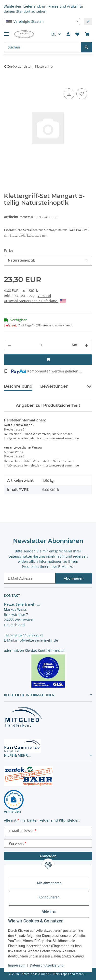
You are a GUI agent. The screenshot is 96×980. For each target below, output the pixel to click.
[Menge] (41, 345)
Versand (44, 296)
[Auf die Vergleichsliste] (69, 94)
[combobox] (42, 22)
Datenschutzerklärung (47, 965)
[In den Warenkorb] (8, 82)
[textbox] (42, 22)
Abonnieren (74, 578)
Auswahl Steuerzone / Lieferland (35, 301)
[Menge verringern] (10, 345)
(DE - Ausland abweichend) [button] (54, 325)
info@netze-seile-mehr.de (37, 640)
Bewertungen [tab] (54, 386)
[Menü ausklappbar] (6, 32)
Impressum (17, 965)
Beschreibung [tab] (18, 386)
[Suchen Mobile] (42, 47)
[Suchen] (86, 47)
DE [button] (54, 34)
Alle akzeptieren (49, 883)
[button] (68, 34)
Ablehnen (49, 911)
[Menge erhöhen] (86, 345)
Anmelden (48, 856)
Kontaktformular (51, 651)
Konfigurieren (49, 897)
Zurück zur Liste (19, 66)
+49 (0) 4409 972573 (27, 635)
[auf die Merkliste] (82, 94)
